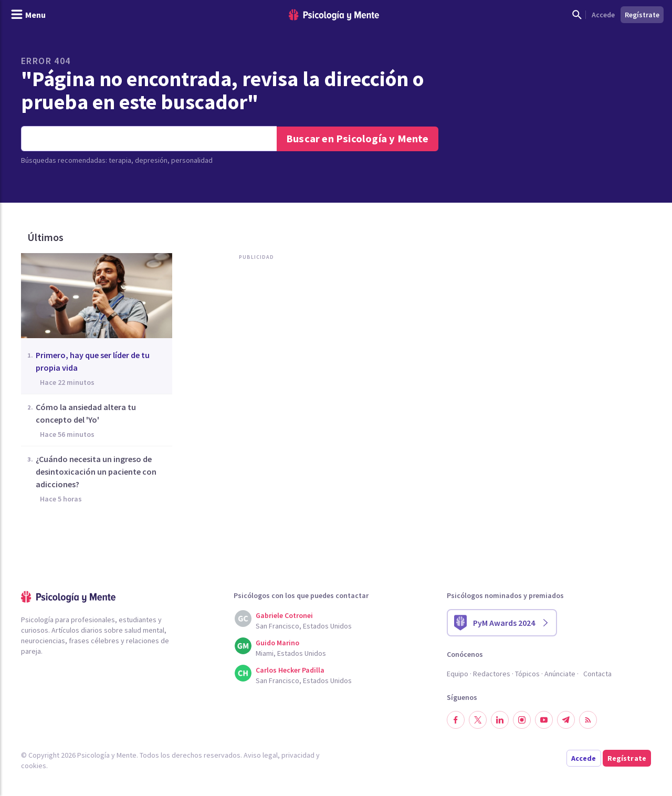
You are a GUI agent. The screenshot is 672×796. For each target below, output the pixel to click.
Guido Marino (277, 643)
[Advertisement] (259, 372)
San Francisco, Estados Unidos (304, 626)
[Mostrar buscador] (577, 15)
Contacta (597, 674)
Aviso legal (261, 755)
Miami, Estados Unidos (291, 653)
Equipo (458, 674)
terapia (120, 160)
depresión (151, 160)
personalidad (192, 160)
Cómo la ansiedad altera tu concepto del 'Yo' (86, 413)
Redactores (492, 674)
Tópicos (527, 674)
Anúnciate (560, 674)
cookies (34, 766)
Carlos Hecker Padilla (290, 670)
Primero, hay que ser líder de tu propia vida (93, 361)
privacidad (298, 755)
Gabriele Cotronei (284, 615)
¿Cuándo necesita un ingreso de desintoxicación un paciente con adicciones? (96, 472)
